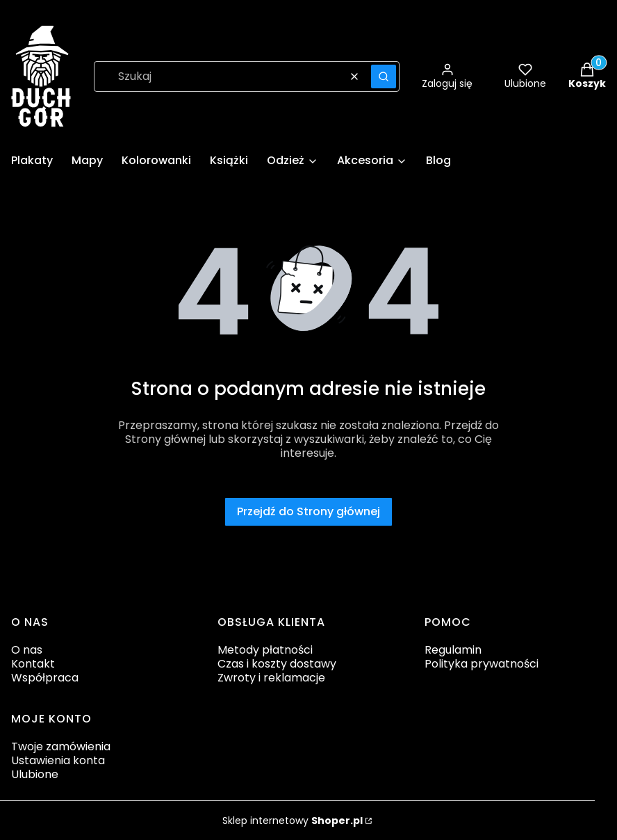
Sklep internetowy (293, 821)
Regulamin (453, 650)
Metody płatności (265, 650)
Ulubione (35, 774)
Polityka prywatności (482, 664)
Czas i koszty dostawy (277, 664)
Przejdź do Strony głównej (308, 511)
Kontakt (33, 664)
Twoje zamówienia (61, 746)
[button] (384, 76)
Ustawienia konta (58, 760)
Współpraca (45, 678)
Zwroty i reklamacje (271, 678)
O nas (27, 650)
